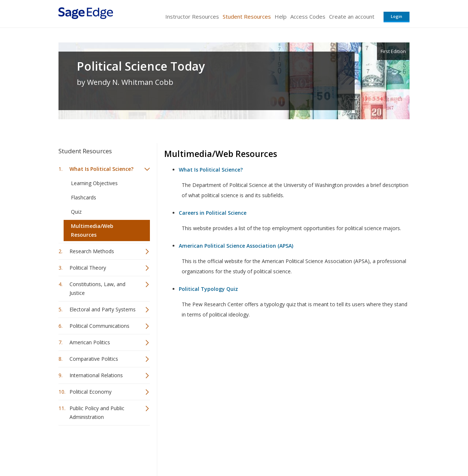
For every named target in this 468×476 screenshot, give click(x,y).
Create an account (352, 16)
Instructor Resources (192, 16)
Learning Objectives (94, 183)
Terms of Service (276, 449)
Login (397, 16)
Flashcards (84, 197)
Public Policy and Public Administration (97, 413)
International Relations (96, 375)
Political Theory (88, 268)
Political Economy (90, 392)
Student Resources (247, 16)
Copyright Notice (320, 449)
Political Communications (99, 326)
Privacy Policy (361, 449)
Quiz (76, 212)
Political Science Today (141, 66)
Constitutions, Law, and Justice (97, 288)
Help (281, 16)
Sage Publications (100, 449)
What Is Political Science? (101, 169)
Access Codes (308, 16)
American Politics (90, 342)
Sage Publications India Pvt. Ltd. (165, 449)
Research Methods (92, 251)
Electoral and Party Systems (103, 309)
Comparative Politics (94, 359)
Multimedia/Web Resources (92, 230)
